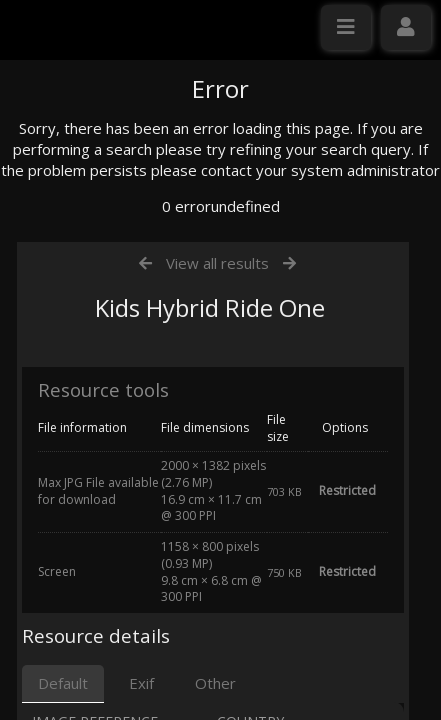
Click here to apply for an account (129, 364)
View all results (217, 453)
